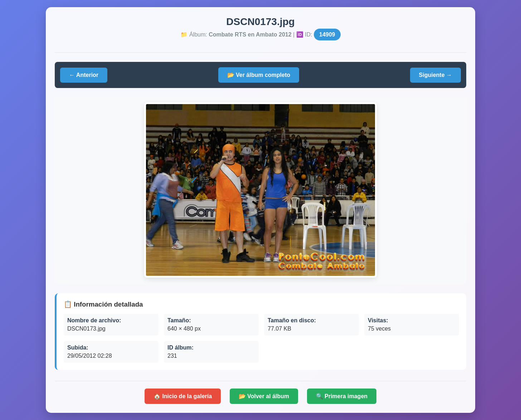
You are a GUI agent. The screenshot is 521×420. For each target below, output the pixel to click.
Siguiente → (435, 75)
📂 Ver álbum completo (259, 75)
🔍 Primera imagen (342, 396)
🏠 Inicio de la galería (183, 396)
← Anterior (84, 75)
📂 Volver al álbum (264, 396)
